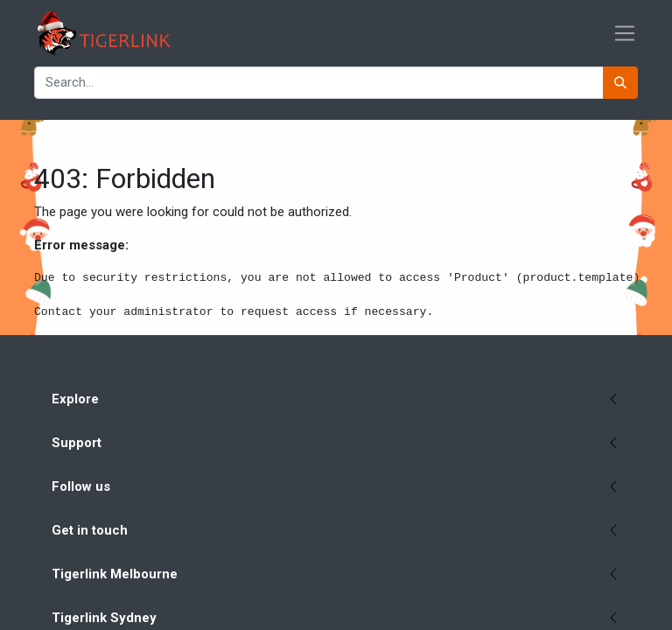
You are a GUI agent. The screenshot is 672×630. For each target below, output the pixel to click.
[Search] (620, 83)
